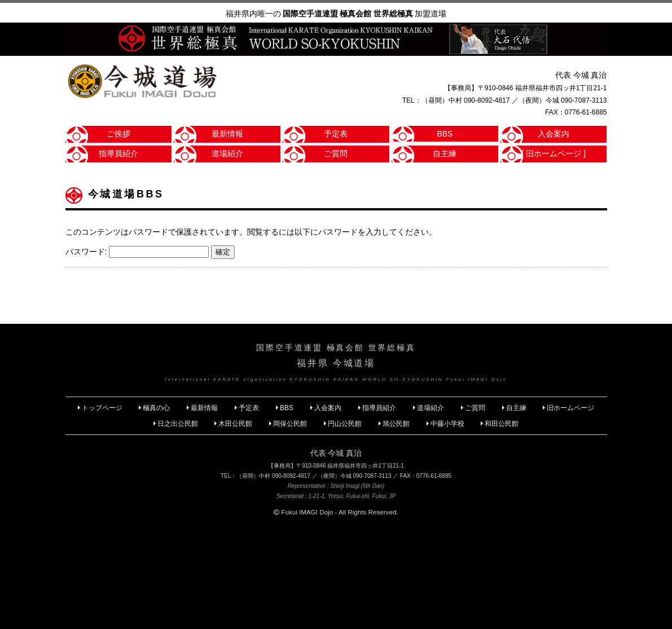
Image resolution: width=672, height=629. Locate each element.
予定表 (336, 134)
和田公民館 (502, 424)
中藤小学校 (447, 424)
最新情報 (227, 134)
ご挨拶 (118, 134)
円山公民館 (345, 424)
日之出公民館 (178, 424)
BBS (445, 134)
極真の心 (156, 408)
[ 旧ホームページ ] (554, 153)
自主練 (445, 153)
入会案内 (554, 134)
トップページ (102, 408)
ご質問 (336, 153)
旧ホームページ (570, 408)
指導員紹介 (118, 153)
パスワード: (137, 252)
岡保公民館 (290, 424)
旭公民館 (397, 424)
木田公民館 (235, 424)
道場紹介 (227, 153)
